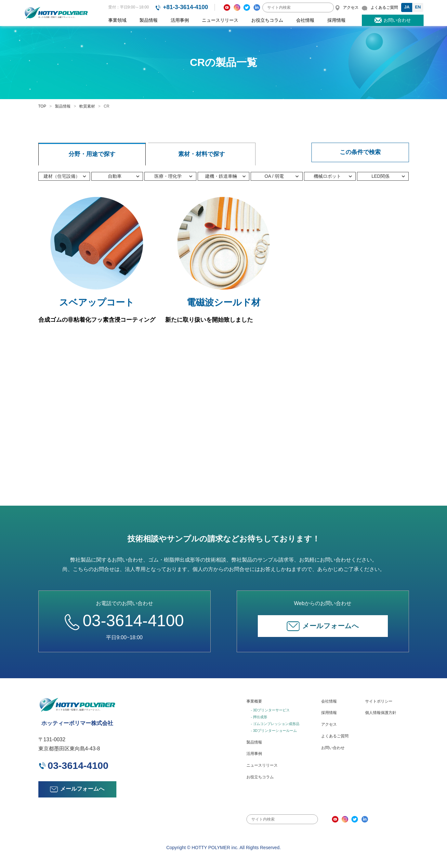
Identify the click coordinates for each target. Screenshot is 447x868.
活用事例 (180, 20)
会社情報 (305, 20)
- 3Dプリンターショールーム (274, 731)
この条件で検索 (360, 152)
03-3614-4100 (124, 621)
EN (418, 7)
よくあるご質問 (335, 736)
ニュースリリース (220, 20)
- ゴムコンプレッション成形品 (275, 724)
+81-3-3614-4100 (185, 7)
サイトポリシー (379, 701)
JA (407, 7)
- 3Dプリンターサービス (270, 710)
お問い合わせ (333, 748)
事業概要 (254, 701)
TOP (42, 106)
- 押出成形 (259, 717)
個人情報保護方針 (381, 713)
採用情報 (336, 20)
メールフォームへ (323, 626)
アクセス (329, 724)
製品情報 (149, 20)
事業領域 (117, 20)
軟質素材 (87, 106)
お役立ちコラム (267, 20)
